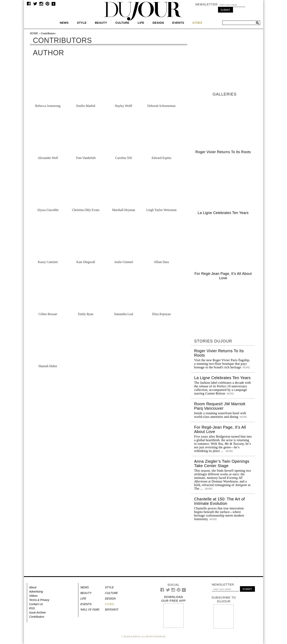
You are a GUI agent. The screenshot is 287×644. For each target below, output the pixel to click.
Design (158, 23)
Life (141, 23)
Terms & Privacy (39, 600)
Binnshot (112, 610)
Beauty (101, 23)
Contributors (37, 617)
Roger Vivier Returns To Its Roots (223, 152)
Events (178, 23)
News (64, 23)
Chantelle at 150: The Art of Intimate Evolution (219, 501)
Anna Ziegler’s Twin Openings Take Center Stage (222, 464)
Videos (33, 596)
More (246, 368)
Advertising (36, 592)
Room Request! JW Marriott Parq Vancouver (220, 406)
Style (82, 23)
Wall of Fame (90, 610)
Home (34, 33)
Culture (122, 23)
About (33, 587)
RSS (32, 608)
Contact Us (36, 604)
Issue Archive (37, 612)
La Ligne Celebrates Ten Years (223, 213)
